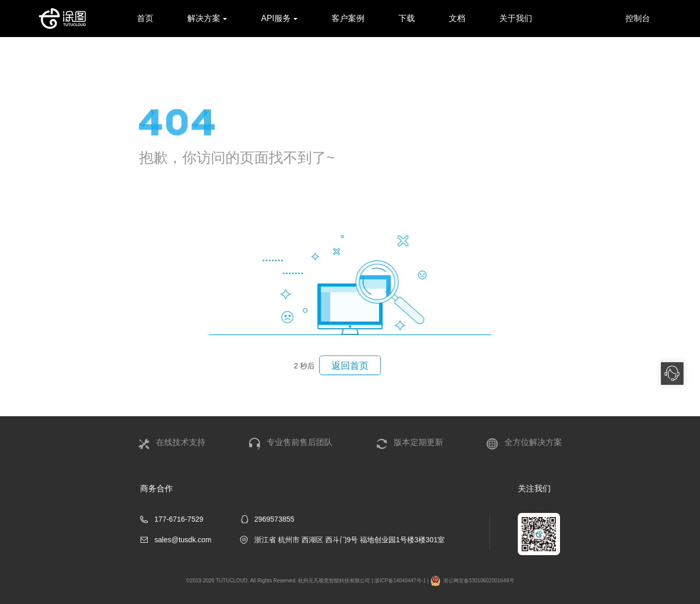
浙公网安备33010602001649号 (472, 581)
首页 (145, 18)
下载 (407, 18)
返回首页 (344, 366)
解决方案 (207, 18)
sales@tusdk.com (183, 540)
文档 (457, 18)
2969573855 (274, 519)
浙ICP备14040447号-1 (400, 581)
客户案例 (348, 18)
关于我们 (516, 18)
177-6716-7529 (179, 519)
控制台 (638, 18)
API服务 (279, 18)
